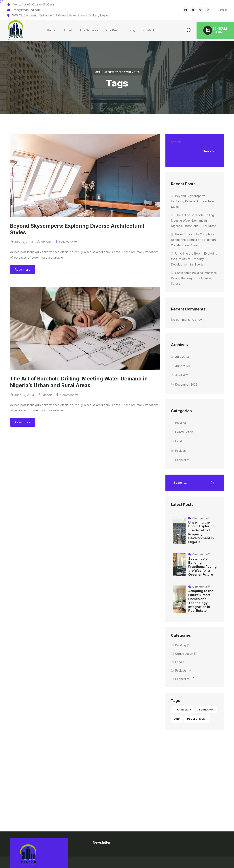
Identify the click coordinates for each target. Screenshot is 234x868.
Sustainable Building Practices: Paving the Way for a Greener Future (194, 278)
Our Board (113, 30)
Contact (222, 10)
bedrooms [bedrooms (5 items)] (206, 710)
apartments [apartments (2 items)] (183, 710)
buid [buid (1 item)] (177, 719)
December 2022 (186, 384)
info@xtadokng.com (27, 10)
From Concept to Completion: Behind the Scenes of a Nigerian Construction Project (194, 240)
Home (51, 30)
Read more (23, 270)
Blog (132, 30)
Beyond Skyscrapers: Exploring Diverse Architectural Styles (193, 201)
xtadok (46, 242)
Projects (181, 451)
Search (176, 142)
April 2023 (182, 375)
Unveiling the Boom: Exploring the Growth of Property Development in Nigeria (194, 259)
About (68, 30)
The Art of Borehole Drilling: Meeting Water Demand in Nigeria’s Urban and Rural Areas (194, 221)
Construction (184, 432)
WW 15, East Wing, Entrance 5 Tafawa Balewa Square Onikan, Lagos (60, 15)
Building (181, 423)
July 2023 (182, 357)
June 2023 (183, 366)
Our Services (89, 30)
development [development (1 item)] (197, 719)
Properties (182, 460)
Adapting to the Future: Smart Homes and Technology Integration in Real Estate (201, 601)
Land (179, 441)
